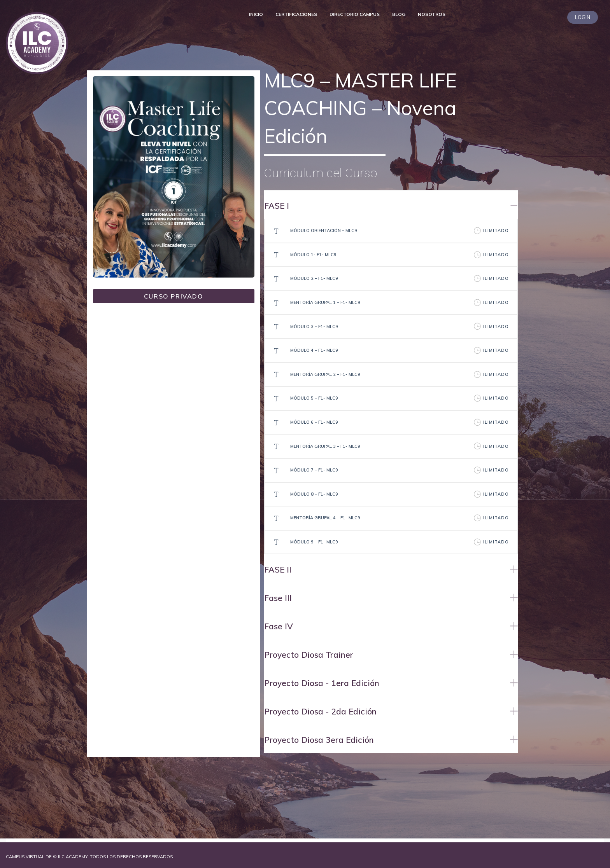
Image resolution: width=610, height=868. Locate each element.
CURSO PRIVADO (174, 296)
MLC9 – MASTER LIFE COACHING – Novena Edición (360, 108)
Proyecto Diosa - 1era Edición (322, 683)
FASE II (278, 569)
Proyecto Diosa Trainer (309, 655)
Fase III (278, 598)
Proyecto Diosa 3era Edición (319, 740)
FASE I (277, 206)
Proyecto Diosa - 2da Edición (320, 711)
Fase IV (279, 626)
